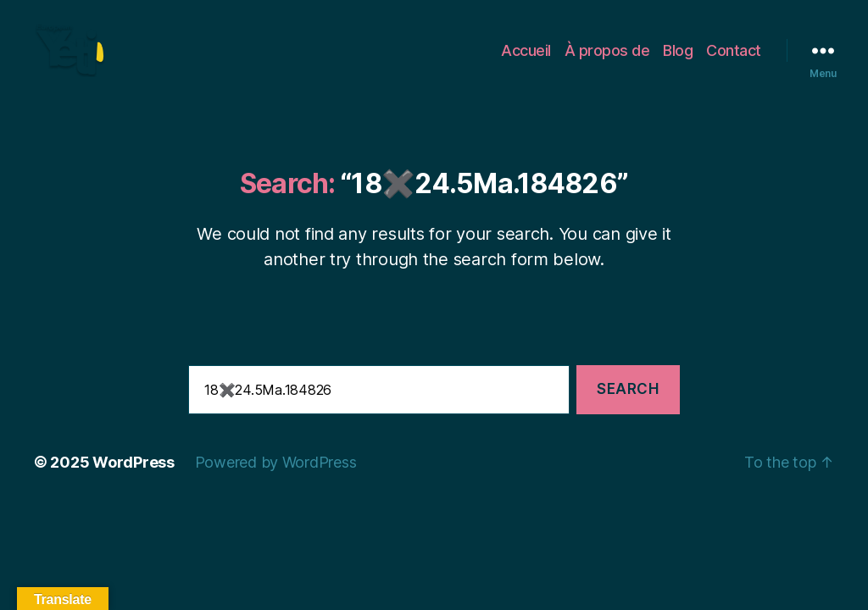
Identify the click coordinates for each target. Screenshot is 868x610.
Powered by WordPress (276, 485)
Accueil (526, 61)
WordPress (134, 485)
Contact (734, 61)
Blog (678, 61)
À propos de (607, 61)
